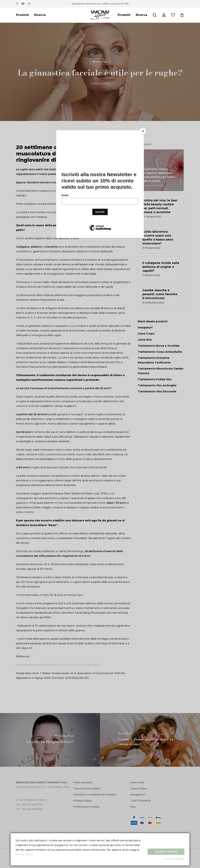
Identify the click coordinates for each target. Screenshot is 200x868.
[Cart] (182, 15)
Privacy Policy (24, 854)
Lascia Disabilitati (174, 859)
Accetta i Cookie (166, 852)
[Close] (143, 131)
